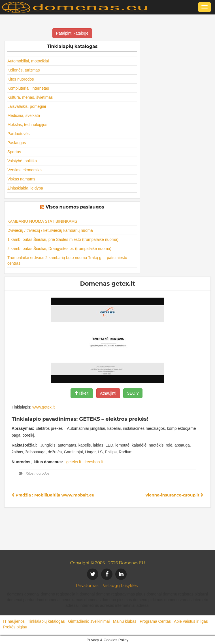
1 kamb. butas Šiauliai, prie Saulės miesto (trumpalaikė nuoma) (63, 239)
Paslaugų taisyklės (120, 586)
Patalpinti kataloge (72, 33)
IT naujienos (14, 621)
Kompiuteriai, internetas (28, 88)
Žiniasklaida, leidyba (25, 188)
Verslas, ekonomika (25, 170)
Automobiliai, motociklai (28, 61)
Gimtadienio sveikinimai (89, 621)
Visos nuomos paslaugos (75, 207)
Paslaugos (17, 143)
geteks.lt (74, 462)
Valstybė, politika (22, 161)
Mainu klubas (125, 621)
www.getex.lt (43, 407)
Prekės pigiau (15, 627)
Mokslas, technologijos (27, 125)
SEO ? (133, 393)
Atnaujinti (108, 393)
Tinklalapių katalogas (46, 621)
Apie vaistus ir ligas (191, 621)
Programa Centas (155, 621)
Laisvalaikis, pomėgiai (27, 106)
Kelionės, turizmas (24, 70)
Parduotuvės (19, 134)
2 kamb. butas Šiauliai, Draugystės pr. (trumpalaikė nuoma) (59, 249)
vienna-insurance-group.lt (174, 495)
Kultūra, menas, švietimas (30, 97)
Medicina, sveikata (24, 115)
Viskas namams (21, 179)
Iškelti (82, 393)
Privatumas (87, 586)
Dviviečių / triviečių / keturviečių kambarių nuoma (50, 230)
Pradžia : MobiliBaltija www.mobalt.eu (53, 495)
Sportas (14, 152)
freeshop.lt (94, 462)
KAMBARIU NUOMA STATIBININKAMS (42, 221)
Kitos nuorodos (21, 79)
